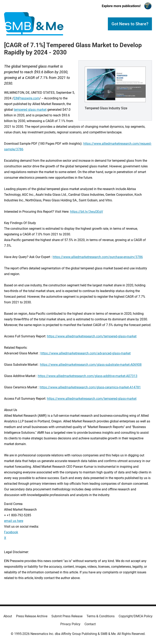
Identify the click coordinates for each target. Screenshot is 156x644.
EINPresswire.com (27, 98)
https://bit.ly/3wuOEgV (87, 212)
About (8, 616)
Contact (90, 624)
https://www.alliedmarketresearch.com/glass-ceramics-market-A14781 (90, 387)
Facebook (11, 532)
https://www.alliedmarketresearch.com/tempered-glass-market (92, 336)
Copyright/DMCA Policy (136, 616)
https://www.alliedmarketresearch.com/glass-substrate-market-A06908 (91, 365)
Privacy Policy (70, 624)
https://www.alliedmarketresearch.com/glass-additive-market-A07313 (88, 376)
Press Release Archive (32, 616)
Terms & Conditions (101, 616)
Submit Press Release (67, 616)
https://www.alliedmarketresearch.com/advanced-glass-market (86, 353)
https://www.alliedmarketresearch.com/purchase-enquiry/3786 (98, 257)
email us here (14, 521)
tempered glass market (30, 110)
